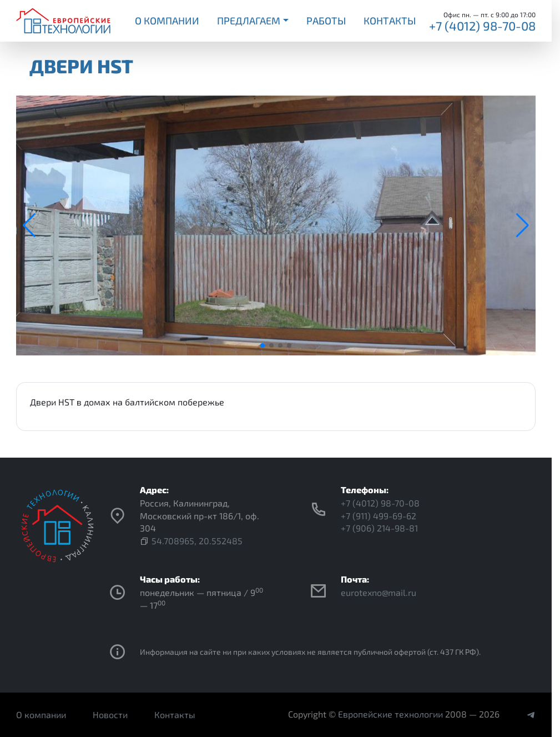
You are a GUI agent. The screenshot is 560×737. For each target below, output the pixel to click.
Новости (110, 715)
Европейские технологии (390, 714)
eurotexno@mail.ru (379, 592)
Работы (326, 21)
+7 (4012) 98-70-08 (482, 26)
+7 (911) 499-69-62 (379, 516)
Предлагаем (249, 21)
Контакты (390, 21)
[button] (263, 345)
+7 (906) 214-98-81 (379, 528)
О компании (167, 21)
